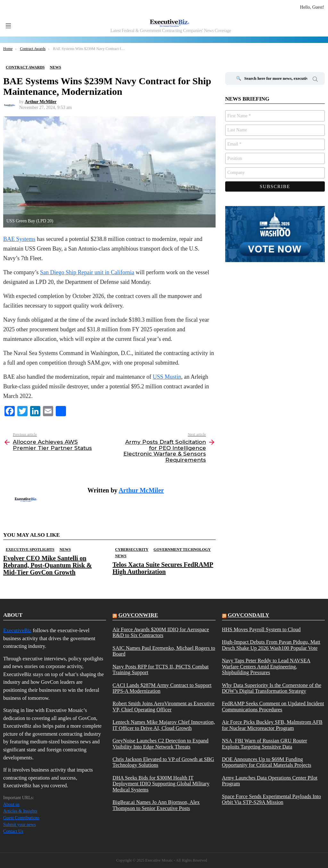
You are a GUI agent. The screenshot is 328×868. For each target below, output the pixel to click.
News (65, 550)
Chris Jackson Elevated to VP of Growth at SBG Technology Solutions (163, 762)
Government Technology (182, 550)
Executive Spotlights (30, 550)
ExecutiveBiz (17, 630)
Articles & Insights (20, 811)
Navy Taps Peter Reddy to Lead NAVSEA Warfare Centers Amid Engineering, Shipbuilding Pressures (266, 667)
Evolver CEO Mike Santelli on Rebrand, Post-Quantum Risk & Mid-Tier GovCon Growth (48, 565)
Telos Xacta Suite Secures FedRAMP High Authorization (163, 568)
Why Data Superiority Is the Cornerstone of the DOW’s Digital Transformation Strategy (272, 688)
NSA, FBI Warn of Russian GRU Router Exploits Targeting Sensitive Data (265, 744)
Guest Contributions (21, 818)
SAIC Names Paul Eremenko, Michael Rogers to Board (164, 651)
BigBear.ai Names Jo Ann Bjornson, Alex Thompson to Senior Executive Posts (156, 805)
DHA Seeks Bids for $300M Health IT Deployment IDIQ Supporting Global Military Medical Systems (161, 784)
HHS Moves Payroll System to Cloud (261, 630)
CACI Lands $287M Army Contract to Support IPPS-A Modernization (162, 688)
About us (11, 804)
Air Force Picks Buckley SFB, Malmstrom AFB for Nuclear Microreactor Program (272, 725)
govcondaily (249, 615)
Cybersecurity (132, 550)
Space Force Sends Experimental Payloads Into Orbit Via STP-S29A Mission (271, 799)
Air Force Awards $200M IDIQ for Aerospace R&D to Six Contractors (161, 632)
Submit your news (20, 825)
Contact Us (13, 831)
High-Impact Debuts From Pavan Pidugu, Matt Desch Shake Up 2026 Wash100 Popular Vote (271, 645)
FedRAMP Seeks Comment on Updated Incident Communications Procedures (273, 707)
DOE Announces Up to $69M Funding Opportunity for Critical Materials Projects (267, 762)
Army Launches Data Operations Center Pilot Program (270, 781)
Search (315, 80)
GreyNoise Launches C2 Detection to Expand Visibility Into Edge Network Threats (160, 744)
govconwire (138, 615)
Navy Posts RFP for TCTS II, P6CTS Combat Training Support (160, 670)
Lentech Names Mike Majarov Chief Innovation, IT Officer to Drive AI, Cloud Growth (164, 725)
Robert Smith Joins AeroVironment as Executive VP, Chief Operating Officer (163, 707)
